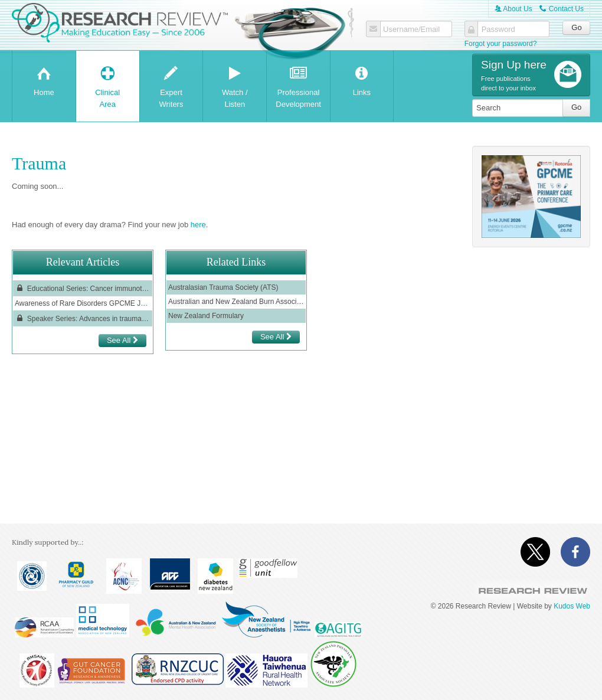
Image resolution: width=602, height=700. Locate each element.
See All (122, 340)
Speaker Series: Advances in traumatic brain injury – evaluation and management (83, 318)
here (198, 225)
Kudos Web (572, 606)
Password (498, 30)
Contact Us (562, 9)
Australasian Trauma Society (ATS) (224, 287)
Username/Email (411, 30)
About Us (513, 9)
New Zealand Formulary (206, 316)
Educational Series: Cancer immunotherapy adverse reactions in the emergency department (83, 288)
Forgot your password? (501, 44)
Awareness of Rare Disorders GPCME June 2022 (83, 303)
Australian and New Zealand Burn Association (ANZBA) (236, 302)
